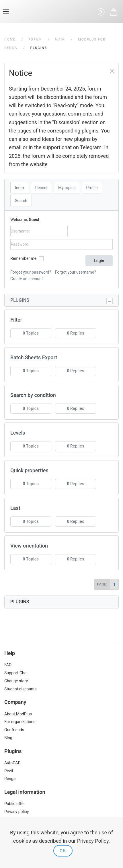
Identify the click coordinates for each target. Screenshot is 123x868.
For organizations (20, 722)
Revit (9, 771)
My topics (67, 188)
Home (10, 40)
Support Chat (16, 673)
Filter (16, 320)
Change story (16, 681)
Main (60, 40)
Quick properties (29, 470)
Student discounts (20, 689)
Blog (8, 738)
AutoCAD (12, 763)
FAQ (8, 665)
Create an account (27, 279)
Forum (35, 40)
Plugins (20, 300)
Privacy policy (16, 812)
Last (15, 508)
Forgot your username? (76, 272)
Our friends (14, 730)
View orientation (29, 546)
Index (20, 188)
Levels (18, 433)
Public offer (15, 804)
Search (21, 201)
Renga (10, 779)
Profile (92, 188)
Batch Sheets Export (34, 357)
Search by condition (33, 395)
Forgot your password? (31, 272)
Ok (63, 851)
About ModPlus (18, 714)
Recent (41, 188)
